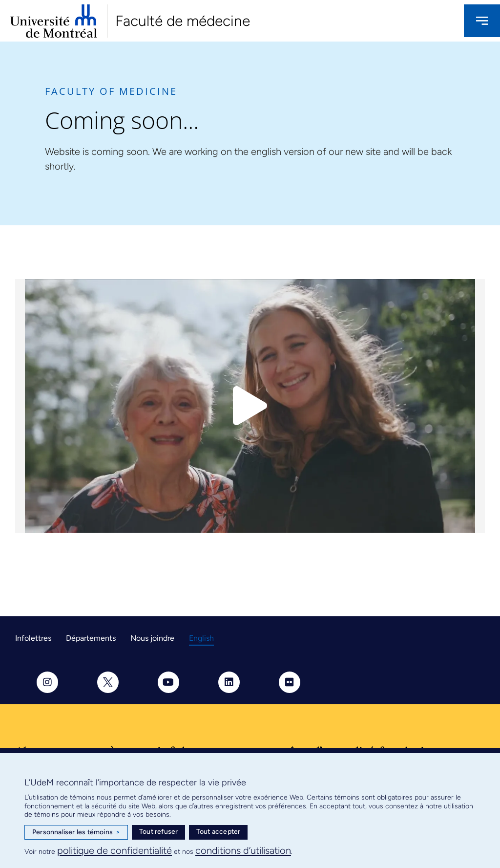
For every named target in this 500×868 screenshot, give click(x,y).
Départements (91, 638)
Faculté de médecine (183, 21)
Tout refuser (158, 832)
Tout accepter (219, 832)
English (201, 638)
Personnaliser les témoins (76, 832)
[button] (250, 406)
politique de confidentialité (115, 850)
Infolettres (33, 638)
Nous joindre (152, 638)
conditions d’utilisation (243, 850)
